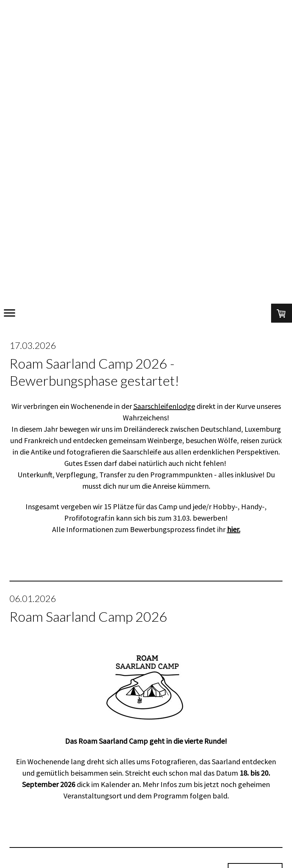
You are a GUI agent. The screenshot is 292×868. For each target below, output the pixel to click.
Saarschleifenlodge (164, 406)
